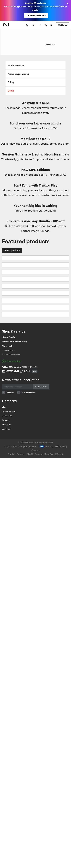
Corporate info (9, 411)
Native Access (8, 350)
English (11, 454)
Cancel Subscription (11, 355)
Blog (4, 407)
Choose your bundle (36, 16)
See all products (12, 250)
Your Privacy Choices (53, 446)
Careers (6, 420)
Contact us (7, 416)
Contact (36, 450)
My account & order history (14, 342)
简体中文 (59, 454)
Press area (7, 424)
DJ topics (10, 393)
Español (49, 454)
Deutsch (21, 454)
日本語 (30, 454)
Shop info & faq (9, 337)
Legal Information (14, 446)
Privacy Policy (31, 446)
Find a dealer (8, 346)
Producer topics (28, 393)
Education (7, 429)
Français (39, 454)
